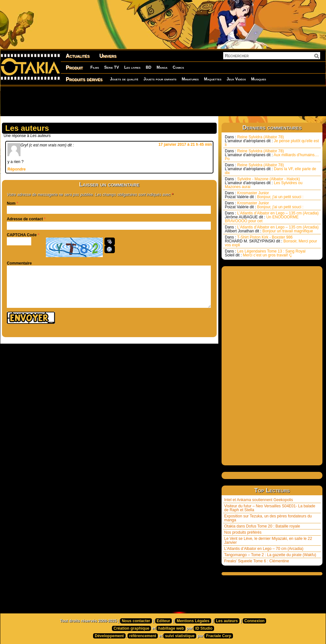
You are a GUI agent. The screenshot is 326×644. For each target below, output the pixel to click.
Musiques (259, 79)
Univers (108, 56)
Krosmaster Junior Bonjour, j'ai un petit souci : (264, 195)
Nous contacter (136, 621)
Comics (178, 67)
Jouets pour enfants (160, 79)
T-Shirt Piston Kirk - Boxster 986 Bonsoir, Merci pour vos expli (271, 241)
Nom (11, 203)
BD (149, 67)
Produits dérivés (84, 79)
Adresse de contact (25, 219)
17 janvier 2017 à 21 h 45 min (185, 144)
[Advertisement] (163, 101)
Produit (74, 68)
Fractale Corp (218, 636)
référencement (143, 636)
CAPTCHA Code (22, 235)
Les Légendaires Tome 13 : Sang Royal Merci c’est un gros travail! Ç (265, 253)
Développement (109, 636)
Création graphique (131, 628)
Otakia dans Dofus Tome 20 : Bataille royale (262, 526)
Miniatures (190, 79)
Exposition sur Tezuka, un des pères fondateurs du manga (268, 518)
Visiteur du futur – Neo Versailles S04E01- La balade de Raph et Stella (270, 508)
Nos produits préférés (243, 532)
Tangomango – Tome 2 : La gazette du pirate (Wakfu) (270, 555)
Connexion (254, 621)
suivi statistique (180, 636)
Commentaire (19, 263)
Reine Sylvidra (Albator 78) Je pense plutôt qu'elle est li (272, 141)
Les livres (132, 67)
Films (95, 67)
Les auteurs (227, 621)
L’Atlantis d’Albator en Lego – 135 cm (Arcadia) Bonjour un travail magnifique (272, 229)
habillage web (171, 628)
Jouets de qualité (124, 79)
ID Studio (204, 628)
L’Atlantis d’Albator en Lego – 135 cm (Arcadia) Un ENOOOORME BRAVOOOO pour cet (272, 217)
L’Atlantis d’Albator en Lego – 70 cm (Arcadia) (264, 549)
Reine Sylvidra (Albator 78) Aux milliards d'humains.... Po (272, 155)
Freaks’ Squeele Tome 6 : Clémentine (257, 561)
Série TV (111, 67)
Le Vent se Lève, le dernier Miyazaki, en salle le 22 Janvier (268, 541)
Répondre (17, 169)
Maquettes (213, 79)
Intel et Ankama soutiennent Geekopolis (258, 500)
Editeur (163, 621)
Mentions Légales (193, 621)
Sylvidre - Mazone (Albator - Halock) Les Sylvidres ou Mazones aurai (264, 183)
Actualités (78, 56)
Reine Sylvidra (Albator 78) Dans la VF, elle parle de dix (271, 169)
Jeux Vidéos (236, 79)
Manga (162, 67)
